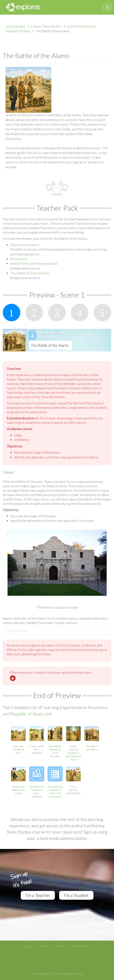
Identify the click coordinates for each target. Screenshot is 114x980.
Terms (43, 946)
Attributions (19, 259)
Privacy (60, 946)
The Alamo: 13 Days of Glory (30, 273)
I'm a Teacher (38, 895)
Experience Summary (25, 245)
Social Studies (16, 26)
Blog (29, 946)
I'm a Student (76, 895)
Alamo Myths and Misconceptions (34, 263)
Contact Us (81, 946)
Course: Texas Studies (46, 26)
